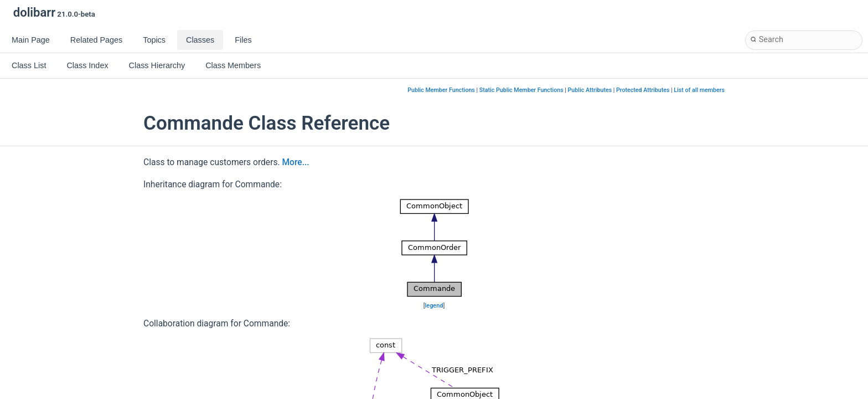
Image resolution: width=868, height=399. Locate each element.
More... (295, 162)
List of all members (699, 90)
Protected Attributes (643, 90)
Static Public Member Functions (521, 90)
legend (434, 306)
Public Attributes (590, 90)
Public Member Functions (441, 90)
